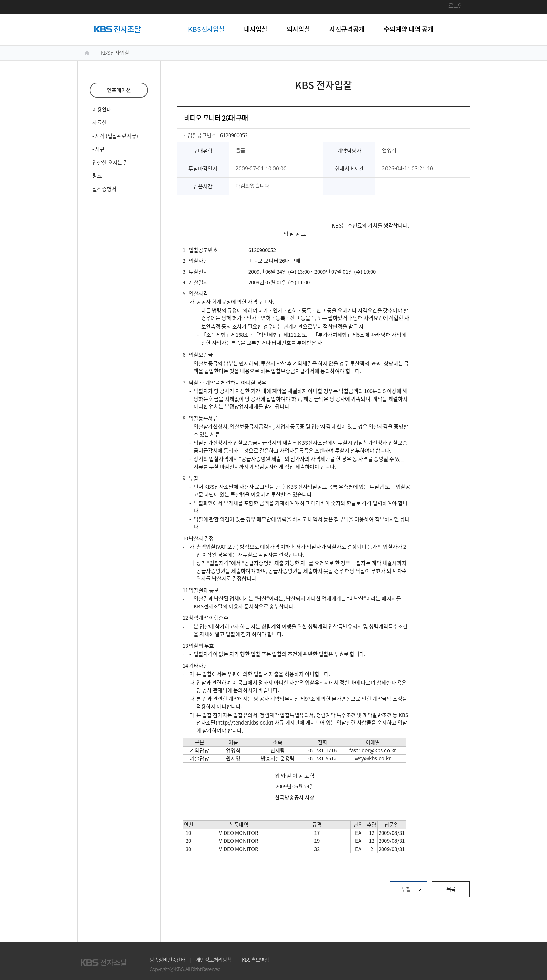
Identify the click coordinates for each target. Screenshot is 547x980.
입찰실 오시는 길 (110, 162)
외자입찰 (298, 29)
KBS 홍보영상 (255, 960)
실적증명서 (104, 189)
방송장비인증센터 (167, 960)
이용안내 (102, 109)
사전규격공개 (347, 29)
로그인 (456, 6)
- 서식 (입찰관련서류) (115, 136)
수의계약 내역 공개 (409, 29)
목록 (451, 889)
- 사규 (99, 149)
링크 (97, 175)
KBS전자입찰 (206, 29)
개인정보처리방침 (214, 960)
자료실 (100, 122)
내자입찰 (256, 29)
